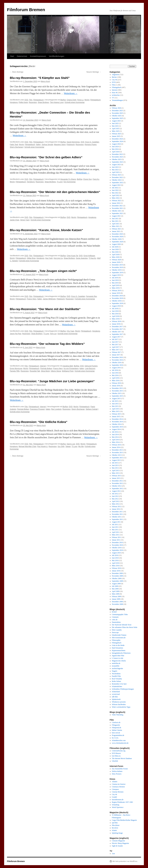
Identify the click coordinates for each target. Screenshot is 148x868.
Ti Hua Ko (92, 258)
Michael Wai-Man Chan (27, 446)
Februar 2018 (116, 321)
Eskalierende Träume (119, 635)
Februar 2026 (116, 108)
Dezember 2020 (117, 234)
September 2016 (117, 365)
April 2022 (116, 195)
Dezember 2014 (117, 419)
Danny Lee (71, 444)
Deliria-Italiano (117, 771)
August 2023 (116, 165)
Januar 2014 (116, 447)
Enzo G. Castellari (92, 142)
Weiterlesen (71, 93)
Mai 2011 (115, 530)
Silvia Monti (45, 371)
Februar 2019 (116, 291)
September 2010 (117, 550)
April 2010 (116, 563)
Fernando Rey (91, 296)
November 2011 (117, 514)
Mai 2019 (115, 283)
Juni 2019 (115, 280)
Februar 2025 (116, 134)
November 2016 (117, 360)
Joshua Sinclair (47, 145)
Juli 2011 (115, 524)
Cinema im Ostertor (119, 784)
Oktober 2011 (117, 517)
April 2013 (116, 470)
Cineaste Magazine (118, 841)
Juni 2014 (115, 434)
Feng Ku (96, 179)
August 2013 (116, 460)
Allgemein (116, 75)
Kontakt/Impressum (38, 56)
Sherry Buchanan (16, 147)
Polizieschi (71, 145)
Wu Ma (81, 446)
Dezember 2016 (117, 357)
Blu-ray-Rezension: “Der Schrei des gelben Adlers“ (46, 157)
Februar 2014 (116, 445)
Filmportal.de (117, 728)
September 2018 (117, 303)
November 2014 (117, 422)
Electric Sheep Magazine (120, 843)
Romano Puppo (91, 145)
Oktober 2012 (117, 486)
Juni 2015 (115, 404)
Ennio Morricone (16, 369)
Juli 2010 (115, 555)
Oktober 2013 (117, 455)
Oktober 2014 (117, 424)
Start (12, 56)
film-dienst (116, 825)
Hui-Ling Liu (58, 258)
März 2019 (116, 288)
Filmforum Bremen (26, 10)
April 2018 (116, 316)
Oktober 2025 (117, 116)
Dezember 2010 (117, 542)
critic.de (115, 620)
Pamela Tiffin (15, 371)
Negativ (115, 671)
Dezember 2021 (117, 206)
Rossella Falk (35, 371)
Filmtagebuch (38, 100)
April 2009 (116, 591)
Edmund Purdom (91, 366)
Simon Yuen (25, 220)
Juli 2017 (115, 339)
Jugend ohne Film (118, 656)
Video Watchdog (118, 715)
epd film (115, 823)
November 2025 (117, 113)
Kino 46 (115, 93)
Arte (113, 854)
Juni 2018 (115, 311)
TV (113, 98)
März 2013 (116, 473)
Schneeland (116, 692)
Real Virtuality (117, 679)
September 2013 (117, 458)
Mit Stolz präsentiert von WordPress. (125, 861)
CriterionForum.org (119, 751)
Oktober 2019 (117, 270)
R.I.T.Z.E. (115, 738)
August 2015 (116, 399)
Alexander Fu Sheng (68, 179)
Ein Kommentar (70, 182)
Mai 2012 (115, 499)
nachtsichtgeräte (117, 668)
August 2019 (116, 275)
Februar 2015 (116, 414)
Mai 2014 (115, 437)
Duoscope (115, 632)
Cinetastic (115, 617)
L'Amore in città (118, 658)
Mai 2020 (115, 252)
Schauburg (116, 805)
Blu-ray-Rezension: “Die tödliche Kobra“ (39, 422)
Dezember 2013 (117, 450)
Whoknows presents (119, 702)
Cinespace (115, 789)
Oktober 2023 (117, 159)
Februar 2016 (116, 383)
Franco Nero (32, 299)
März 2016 (116, 381)
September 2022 (117, 183)
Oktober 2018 (117, 301)
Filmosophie (116, 640)
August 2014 (116, 429)
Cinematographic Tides (120, 614)
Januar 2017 (116, 355)
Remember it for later (119, 684)
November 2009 (117, 576)
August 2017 (116, 337)
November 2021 (117, 208)
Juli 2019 (115, 278)
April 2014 (116, 440)
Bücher (114, 77)
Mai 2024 (115, 149)
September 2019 (117, 273)
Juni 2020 (115, 249)
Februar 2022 (116, 201)
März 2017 (116, 350)
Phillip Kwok (23, 102)
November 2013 (117, 452)
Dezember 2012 (117, 481)
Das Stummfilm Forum (120, 769)
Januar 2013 (116, 478)
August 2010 (116, 553)
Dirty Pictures (117, 774)
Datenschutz (22, 56)
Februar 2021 (116, 229)
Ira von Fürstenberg (71, 369)
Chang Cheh (72, 100)
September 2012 (117, 488)
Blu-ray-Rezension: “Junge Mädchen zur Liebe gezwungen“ (52, 381)
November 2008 (117, 604)
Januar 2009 (116, 599)
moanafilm (116, 666)
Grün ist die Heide (118, 645)
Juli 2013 (115, 463)
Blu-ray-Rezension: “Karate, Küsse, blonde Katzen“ (46, 230)
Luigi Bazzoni (90, 369)
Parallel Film (116, 676)
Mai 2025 (115, 126)
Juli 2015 (115, 401)
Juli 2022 (115, 188)
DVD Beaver (116, 753)
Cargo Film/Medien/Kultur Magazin (124, 820)
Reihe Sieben (116, 681)
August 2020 (116, 244)
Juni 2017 (115, 342)
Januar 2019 (116, 293)
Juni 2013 (115, 465)
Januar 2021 (116, 231)
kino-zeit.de (116, 733)
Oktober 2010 (117, 548)
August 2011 (116, 522)
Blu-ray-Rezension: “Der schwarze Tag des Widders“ (47, 344)
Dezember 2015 (117, 388)
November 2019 (117, 267)
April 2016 (116, 378)
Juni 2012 (115, 496)
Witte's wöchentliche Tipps (121, 707)
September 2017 (117, 334)
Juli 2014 (115, 432)
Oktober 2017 (117, 332)
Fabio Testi (14, 145)
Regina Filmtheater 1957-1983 (122, 802)
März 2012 (116, 504)
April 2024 (116, 152)
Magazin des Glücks (119, 661)
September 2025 (117, 118)
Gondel (114, 797)
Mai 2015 (115, 406)
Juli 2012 (115, 494)
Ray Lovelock (56, 409)
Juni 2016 (115, 373)
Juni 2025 (115, 123)
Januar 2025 (116, 136)
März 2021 (116, 226)
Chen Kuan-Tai (72, 256)
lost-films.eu (116, 756)
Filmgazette (116, 725)
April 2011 (116, 532)
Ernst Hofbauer (89, 256)
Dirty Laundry (117, 630)
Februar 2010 (116, 568)
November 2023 (117, 157)
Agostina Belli (68, 366)
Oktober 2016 (117, 363)
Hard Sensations (117, 648)
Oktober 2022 (117, 180)
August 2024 (116, 144)
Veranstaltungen (117, 100)
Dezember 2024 (117, 139)
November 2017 (117, 329)
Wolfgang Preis (68, 371)
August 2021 (116, 216)
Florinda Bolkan (46, 369)
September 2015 (117, 396)
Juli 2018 (115, 309)
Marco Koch (45, 81)
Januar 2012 (116, 509)
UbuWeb (115, 761)
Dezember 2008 (117, 602)
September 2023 (117, 162)
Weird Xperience (118, 807)
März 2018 (116, 319)
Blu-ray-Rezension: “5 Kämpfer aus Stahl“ (40, 78)
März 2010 (116, 566)
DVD (26, 100)
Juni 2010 (115, 558)
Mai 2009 (115, 589)
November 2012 (117, 483)
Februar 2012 (116, 506)
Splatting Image (117, 833)
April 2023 (116, 172)
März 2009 (116, 594)
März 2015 (116, 411)
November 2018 (117, 298)
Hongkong (14, 102)
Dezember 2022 (117, 177)
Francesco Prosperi (37, 409)
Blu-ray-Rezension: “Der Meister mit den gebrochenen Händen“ (55, 192)
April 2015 (116, 409)
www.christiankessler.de (120, 743)
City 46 (114, 80)
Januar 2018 (116, 324)
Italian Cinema (117, 730)
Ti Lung (60, 182)
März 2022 (116, 198)
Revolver (115, 828)
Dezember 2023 (117, 154)
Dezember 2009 (117, 573)
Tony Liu (53, 334)
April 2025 (116, 129)
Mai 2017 (115, 345)
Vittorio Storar (56, 371)
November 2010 (117, 545)
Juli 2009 (115, 586)
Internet (43, 366)
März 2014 (116, 442)
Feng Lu (80, 100)
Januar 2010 (116, 571)
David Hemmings (73, 142)
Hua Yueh (49, 258)
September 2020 (117, 242)
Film (31, 100)
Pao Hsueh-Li (42, 446)
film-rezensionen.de (119, 638)
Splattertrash (116, 699)
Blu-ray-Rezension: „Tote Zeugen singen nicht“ (43, 271)
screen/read (116, 694)
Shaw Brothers (43, 102)
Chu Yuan (71, 331)
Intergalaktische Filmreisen (121, 653)
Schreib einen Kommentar (75, 102)
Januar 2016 (116, 386)
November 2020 (117, 237)
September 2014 (117, 427)
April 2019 (116, 285)
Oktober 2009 (117, 578)
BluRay (63, 100)
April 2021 (116, 224)
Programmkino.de (118, 735)
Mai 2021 (115, 221)
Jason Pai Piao (16, 334)
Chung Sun (87, 179)
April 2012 (116, 501)
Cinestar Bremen (118, 792)
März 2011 (116, 535)
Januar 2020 (116, 262)
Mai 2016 (115, 375)
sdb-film (115, 697)
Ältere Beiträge (17, 72)
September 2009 (117, 581)
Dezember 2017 (117, 327)
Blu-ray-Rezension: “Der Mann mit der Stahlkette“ (45, 309)
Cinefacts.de (116, 722)
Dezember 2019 (117, 265)
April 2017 (116, 347)
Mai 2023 (115, 170)
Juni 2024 (115, 147)
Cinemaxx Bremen (118, 787)
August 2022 (116, 185)
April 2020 (116, 255)
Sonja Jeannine (82, 258)
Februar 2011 (116, 537)
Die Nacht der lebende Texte (122, 625)
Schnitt (114, 830)
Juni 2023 (115, 167)
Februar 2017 (116, 352)
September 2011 (117, 519)
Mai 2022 (115, 193)
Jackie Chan (15, 220)
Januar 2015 (116, 417)
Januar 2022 (116, 203)
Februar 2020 (116, 260)
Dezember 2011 (117, 512)
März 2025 (116, 131)
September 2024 (117, 141)
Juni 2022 (115, 190)
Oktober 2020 (117, 239)
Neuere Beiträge (94, 72)
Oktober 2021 (117, 211)
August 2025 (116, 121)
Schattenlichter (117, 686)
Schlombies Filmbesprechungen (123, 689)
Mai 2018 (115, 314)
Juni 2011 (115, 527)
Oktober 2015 (117, 393)
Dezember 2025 (117, 111)
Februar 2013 (116, 476)
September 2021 (117, 213)
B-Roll (114, 612)
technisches (116, 95)
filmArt (87, 100)
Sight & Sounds (117, 846)
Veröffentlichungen (57, 56)
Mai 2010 (115, 560)
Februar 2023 (116, 175)
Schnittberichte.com (119, 740)
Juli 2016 (115, 370)
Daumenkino (116, 622)
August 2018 (116, 306)
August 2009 (116, 584)
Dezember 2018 (117, 296)
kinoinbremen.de (118, 800)
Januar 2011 (116, 540)
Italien (38, 145)
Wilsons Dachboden (119, 704)
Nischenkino (116, 674)
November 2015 (117, 391)
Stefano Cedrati (92, 409)
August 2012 (116, 491)
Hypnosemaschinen (119, 650)
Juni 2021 (115, 219)
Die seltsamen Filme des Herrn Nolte (125, 627)
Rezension (33, 102)
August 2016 (116, 368)
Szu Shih (61, 446)
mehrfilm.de (116, 663)
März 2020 (116, 257)
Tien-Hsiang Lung (57, 102)
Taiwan (68, 446)
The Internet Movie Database (122, 758)
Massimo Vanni (60, 145)
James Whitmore (49, 299)
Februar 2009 (116, 596)
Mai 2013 (115, 468)
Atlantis (115, 782)
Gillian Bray (31, 258)
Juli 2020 (115, 247)
